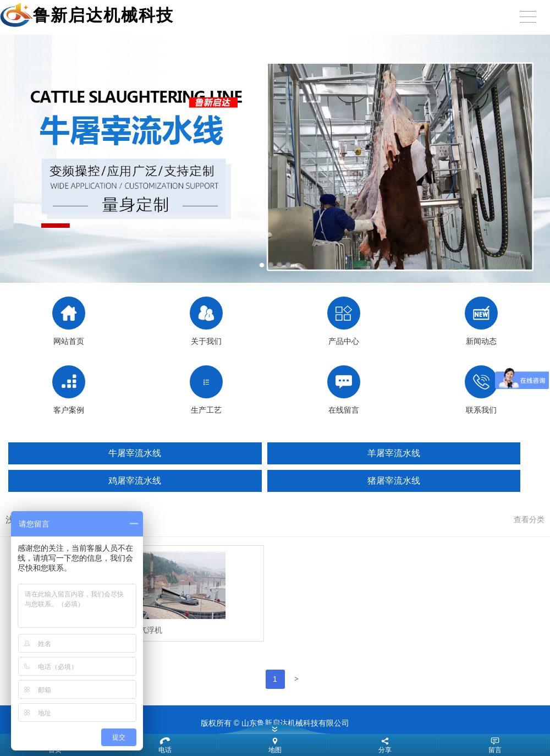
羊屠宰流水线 (394, 453)
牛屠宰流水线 (135, 453)
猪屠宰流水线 (394, 481)
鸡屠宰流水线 (135, 481)
